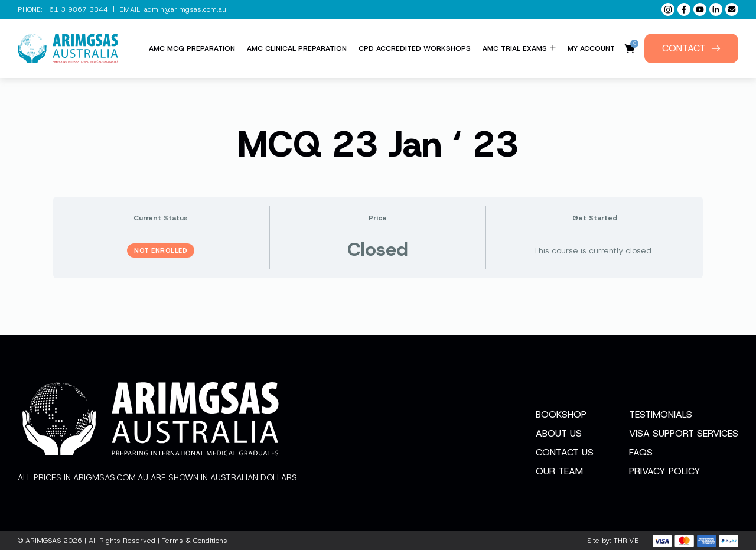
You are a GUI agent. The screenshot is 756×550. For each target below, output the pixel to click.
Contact (691, 48)
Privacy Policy (665, 471)
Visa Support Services (684, 433)
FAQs (641, 452)
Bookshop (561, 414)
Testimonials (661, 414)
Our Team (559, 471)
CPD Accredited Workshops (415, 48)
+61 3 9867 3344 (76, 9)
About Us (559, 433)
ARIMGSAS (43, 541)
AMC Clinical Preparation (297, 48)
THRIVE (626, 541)
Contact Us (565, 452)
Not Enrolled (161, 250)
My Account (591, 48)
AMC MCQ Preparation (192, 48)
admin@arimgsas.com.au (185, 9)
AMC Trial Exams (519, 48)
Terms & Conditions (195, 541)
